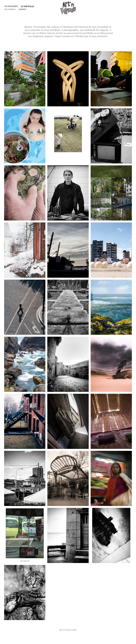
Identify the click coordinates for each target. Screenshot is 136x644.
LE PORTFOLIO (27, 6)
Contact (22, 9)
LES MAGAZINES (11, 6)
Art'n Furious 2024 (68, 630)
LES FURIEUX (10, 9)
